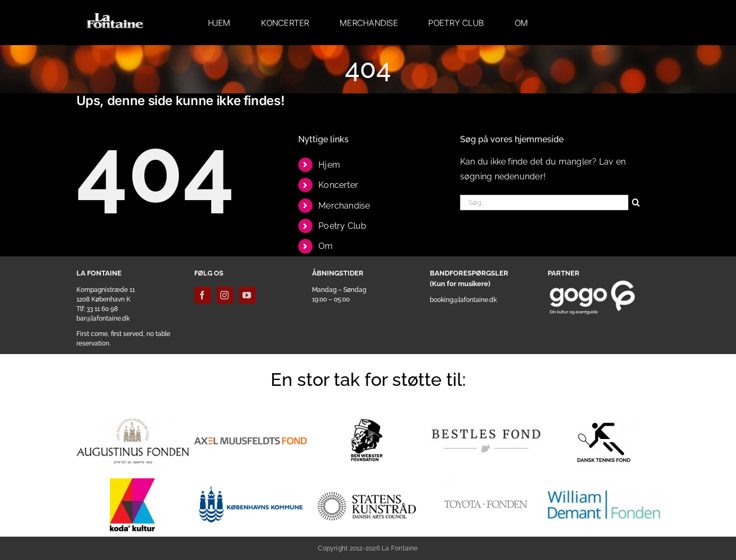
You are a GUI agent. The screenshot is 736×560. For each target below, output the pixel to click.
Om (326, 246)
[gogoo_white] (593, 284)
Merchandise (344, 206)
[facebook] (203, 295)
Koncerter (338, 185)
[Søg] (636, 203)
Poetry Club (343, 226)
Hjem (329, 165)
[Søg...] (544, 203)
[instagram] (225, 295)
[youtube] (247, 295)
